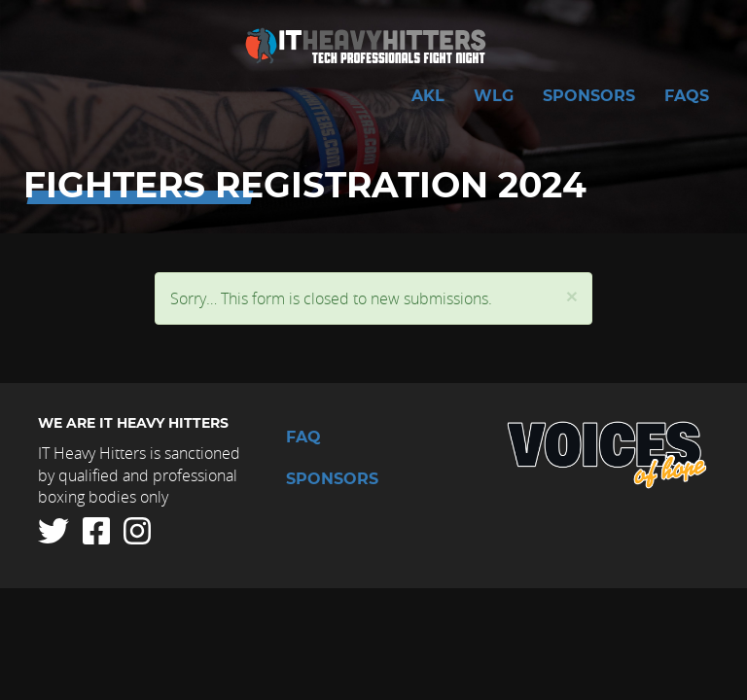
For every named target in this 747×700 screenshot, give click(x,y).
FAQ (303, 437)
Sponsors (589, 96)
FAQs (687, 96)
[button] (572, 296)
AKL (428, 96)
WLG (494, 96)
